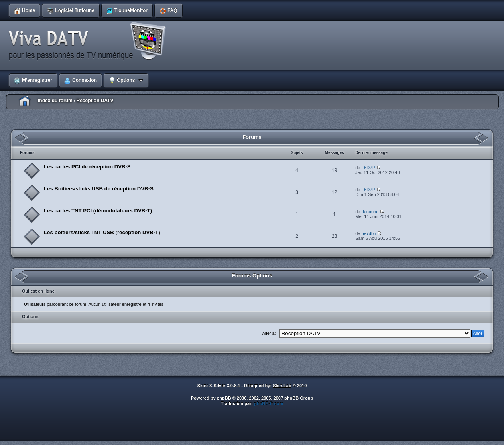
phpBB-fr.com (269, 403)
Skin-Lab (282, 386)
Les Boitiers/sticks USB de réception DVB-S (99, 189)
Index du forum (55, 101)
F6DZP (369, 168)
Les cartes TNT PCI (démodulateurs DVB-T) (98, 211)
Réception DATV (95, 101)
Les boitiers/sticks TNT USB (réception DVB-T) (102, 232)
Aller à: (269, 333)
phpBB (224, 398)
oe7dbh (369, 233)
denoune (370, 212)
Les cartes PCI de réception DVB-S (87, 167)
